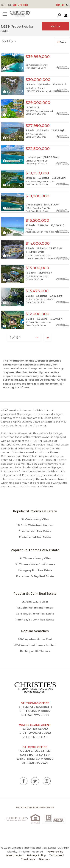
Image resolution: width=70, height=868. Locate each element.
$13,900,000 (37, 268)
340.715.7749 (38, 763)
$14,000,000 (38, 243)
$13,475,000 (37, 291)
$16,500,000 (37, 220)
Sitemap (44, 859)
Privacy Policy (36, 855)
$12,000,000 (37, 314)
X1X (13, 63)
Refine (55, 26)
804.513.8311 (38, 737)
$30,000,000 (38, 80)
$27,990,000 (38, 126)
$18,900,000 (37, 196)
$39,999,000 (38, 57)
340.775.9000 (14, 5)
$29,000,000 (38, 103)
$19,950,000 (37, 173)
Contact (63, 5)
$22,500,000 (38, 149)
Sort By (9, 41)
